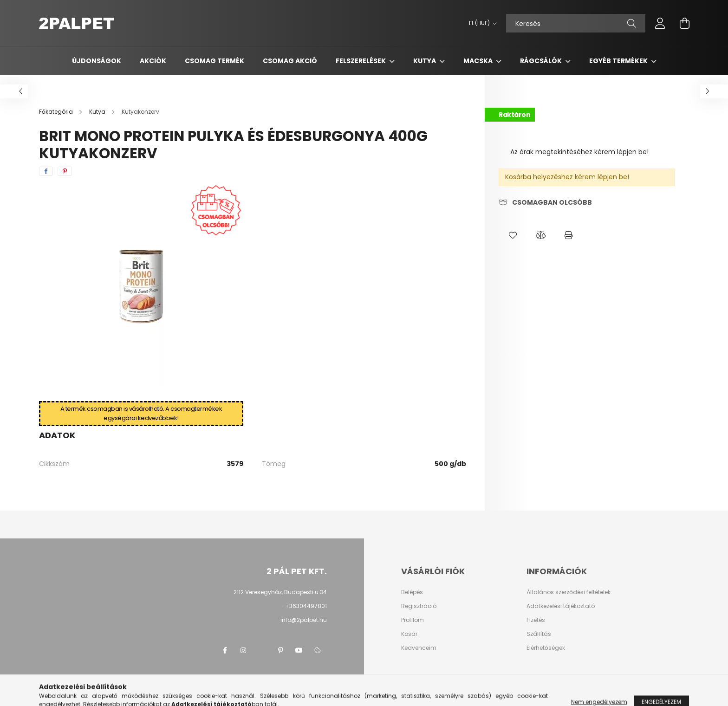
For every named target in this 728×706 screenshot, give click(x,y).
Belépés (412, 592)
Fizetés (536, 620)
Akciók (153, 61)
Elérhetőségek (546, 648)
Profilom (413, 620)
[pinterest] (65, 171)
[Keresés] (576, 23)
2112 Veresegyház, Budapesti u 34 (280, 592)
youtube (299, 650)
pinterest (280, 650)
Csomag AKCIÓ (290, 61)
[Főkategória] (57, 112)
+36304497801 (306, 606)
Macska (479, 61)
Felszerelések (361, 61)
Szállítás (539, 634)
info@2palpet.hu (304, 620)
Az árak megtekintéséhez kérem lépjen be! (579, 152)
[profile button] (660, 23)
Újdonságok (97, 61)
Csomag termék (214, 61)
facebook (225, 650)
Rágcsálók (542, 61)
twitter (262, 650)
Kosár (409, 634)
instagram (243, 650)
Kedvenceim (419, 648)
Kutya (425, 61)
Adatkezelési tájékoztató (561, 606)
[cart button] (684, 23)
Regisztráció (419, 606)
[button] (513, 235)
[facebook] (46, 171)
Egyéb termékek (619, 61)
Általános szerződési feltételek (569, 592)
